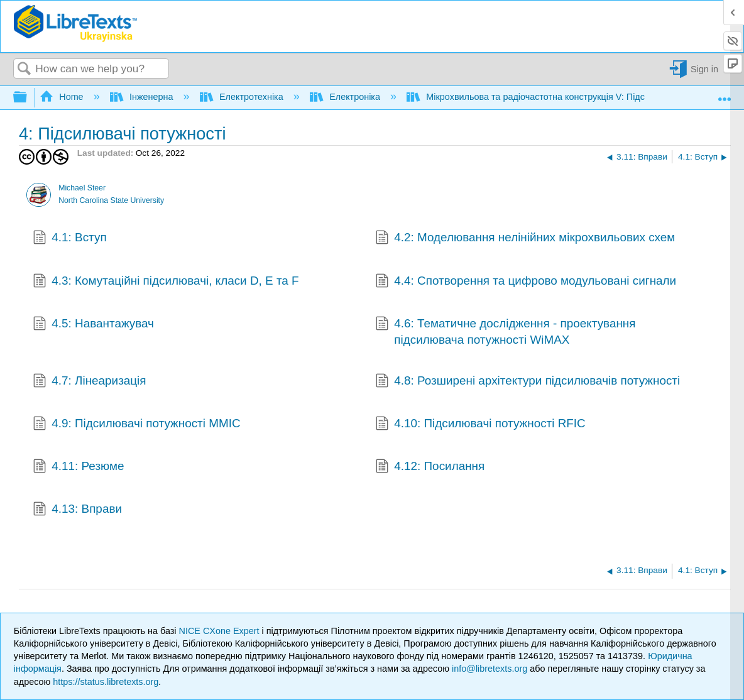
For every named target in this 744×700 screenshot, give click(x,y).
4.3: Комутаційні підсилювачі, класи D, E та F (166, 282)
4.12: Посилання (430, 468)
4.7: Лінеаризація (90, 382)
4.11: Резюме (79, 468)
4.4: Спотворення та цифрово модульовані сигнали (526, 282)
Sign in (704, 69)
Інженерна (143, 97)
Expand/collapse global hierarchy (28, 98)
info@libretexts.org (490, 669)
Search (25, 69)
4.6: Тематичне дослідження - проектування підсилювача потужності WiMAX (506, 332)
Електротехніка (243, 97)
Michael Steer (82, 188)
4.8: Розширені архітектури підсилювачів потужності (528, 382)
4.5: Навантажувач (93, 325)
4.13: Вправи (77, 510)
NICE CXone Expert (221, 631)
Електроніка (346, 97)
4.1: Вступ (70, 239)
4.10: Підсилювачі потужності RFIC (480, 425)
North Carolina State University (111, 200)
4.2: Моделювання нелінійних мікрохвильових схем (525, 239)
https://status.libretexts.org (106, 682)
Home (63, 97)
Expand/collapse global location (725, 94)
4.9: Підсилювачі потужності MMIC (137, 425)
